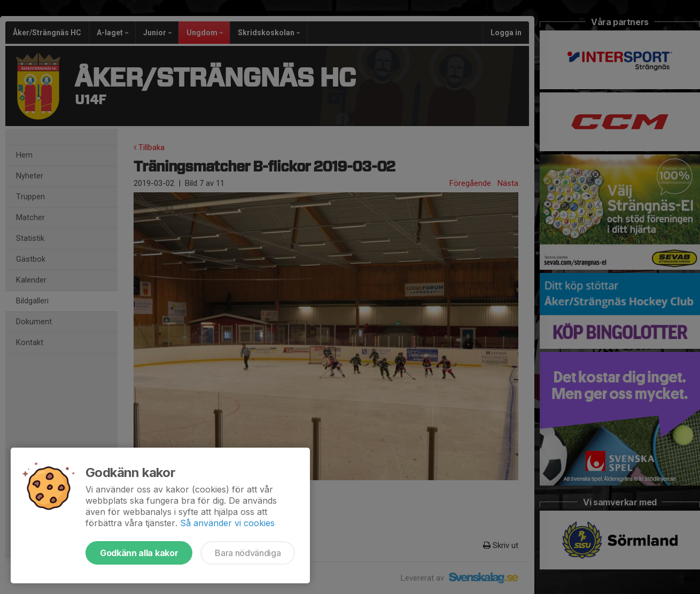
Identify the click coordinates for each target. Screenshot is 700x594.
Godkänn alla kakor (139, 553)
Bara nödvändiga (248, 553)
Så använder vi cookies (227, 523)
